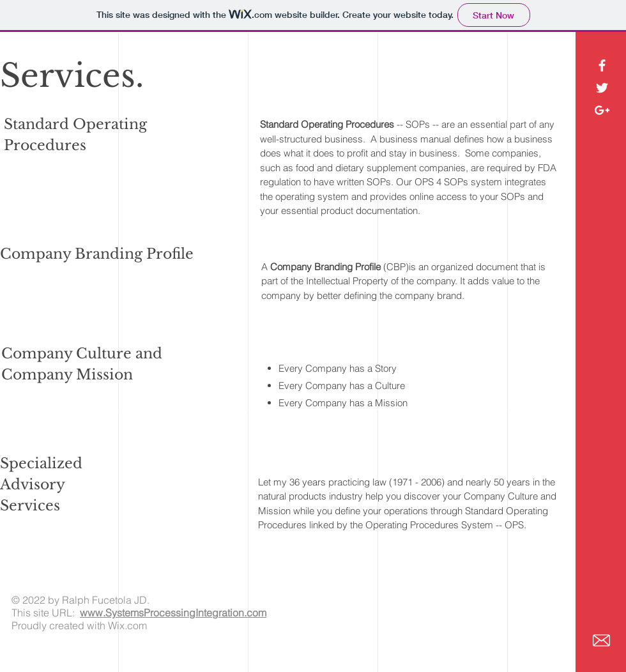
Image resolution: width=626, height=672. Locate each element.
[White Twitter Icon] (602, 88)
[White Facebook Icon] (602, 65)
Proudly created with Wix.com (79, 625)
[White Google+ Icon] (602, 110)
